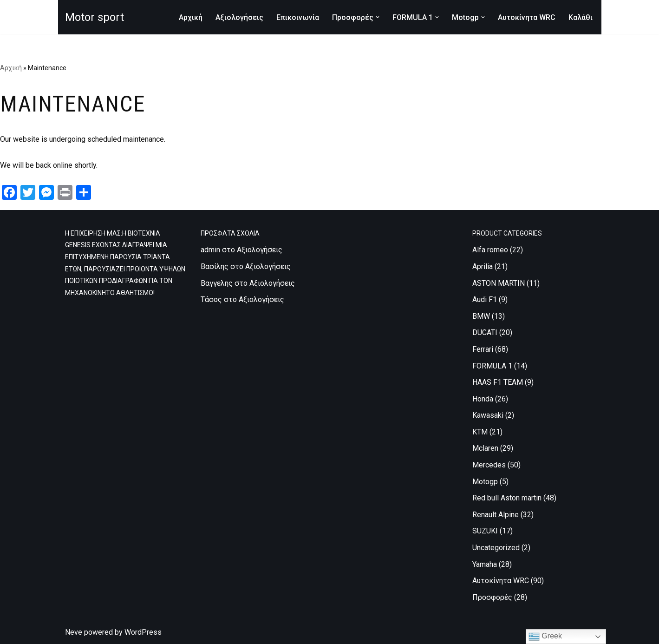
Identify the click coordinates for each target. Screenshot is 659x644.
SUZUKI (485, 531)
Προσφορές (492, 597)
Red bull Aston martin (507, 498)
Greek (545, 637)
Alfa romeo (490, 250)
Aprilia (483, 266)
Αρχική (191, 17)
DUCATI (485, 332)
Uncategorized (496, 548)
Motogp (485, 482)
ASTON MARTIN (499, 283)
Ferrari (483, 349)
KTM (480, 432)
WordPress (143, 632)
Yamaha (485, 564)
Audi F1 (485, 299)
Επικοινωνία (298, 17)
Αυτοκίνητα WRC (527, 17)
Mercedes (489, 465)
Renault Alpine (496, 515)
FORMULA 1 (492, 366)
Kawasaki (488, 415)
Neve (74, 632)
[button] (378, 17)
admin (210, 250)
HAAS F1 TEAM (498, 382)
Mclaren (485, 448)
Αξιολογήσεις (239, 17)
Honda (483, 399)
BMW (481, 316)
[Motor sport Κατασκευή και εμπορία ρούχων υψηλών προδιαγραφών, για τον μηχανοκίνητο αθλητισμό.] (95, 17)
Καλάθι (581, 17)
